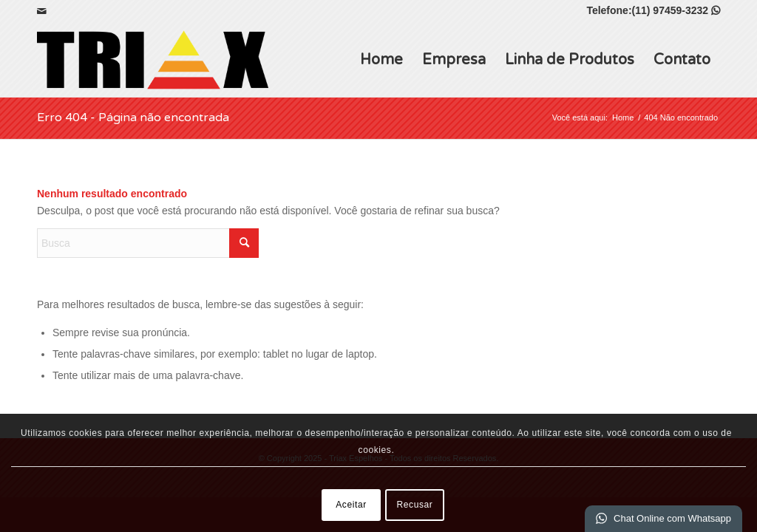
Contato (682, 60)
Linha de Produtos (570, 60)
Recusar (415, 505)
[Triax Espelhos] (153, 60)
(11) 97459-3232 (676, 10)
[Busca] (148, 243)
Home (381, 60)
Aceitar (351, 505)
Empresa (454, 60)
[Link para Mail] (41, 11)
